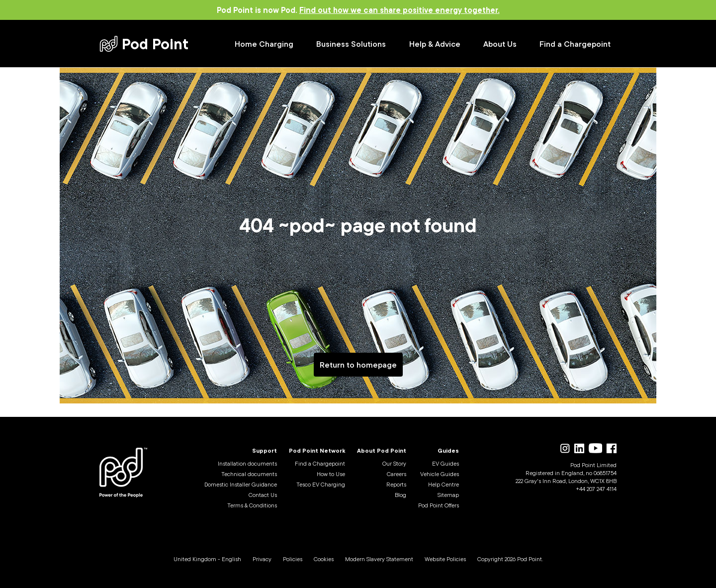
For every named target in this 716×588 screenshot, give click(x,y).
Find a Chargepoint (320, 463)
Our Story (394, 463)
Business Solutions (351, 44)
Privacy (262, 559)
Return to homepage (358, 365)
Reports (396, 484)
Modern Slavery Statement (379, 559)
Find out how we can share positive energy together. (400, 10)
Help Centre (444, 484)
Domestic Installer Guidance (241, 484)
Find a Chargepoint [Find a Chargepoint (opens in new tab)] (575, 44)
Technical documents (249, 474)
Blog (401, 495)
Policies (293, 559)
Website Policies (445, 559)
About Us (500, 44)
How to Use (331, 474)
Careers (397, 474)
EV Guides (446, 463)
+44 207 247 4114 (596, 489)
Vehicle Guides (440, 474)
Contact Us (263, 495)
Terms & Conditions (252, 505)
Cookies (324, 559)
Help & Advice (435, 44)
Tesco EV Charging (321, 484)
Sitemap (448, 495)
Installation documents (247, 463)
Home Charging (264, 44)
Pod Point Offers (439, 505)
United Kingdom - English (207, 559)
